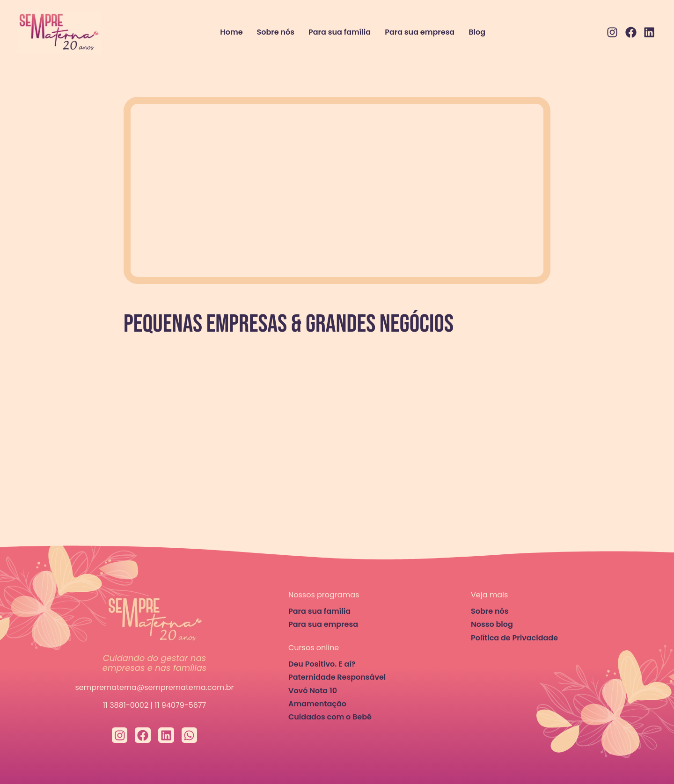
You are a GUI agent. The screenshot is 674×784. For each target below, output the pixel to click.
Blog (477, 32)
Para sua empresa (420, 32)
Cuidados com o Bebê (330, 717)
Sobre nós (276, 32)
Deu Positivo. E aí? (322, 664)
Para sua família (340, 32)
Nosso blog (492, 624)
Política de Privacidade (514, 638)
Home (231, 32)
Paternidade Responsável (337, 677)
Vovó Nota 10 (313, 691)
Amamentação (317, 704)
